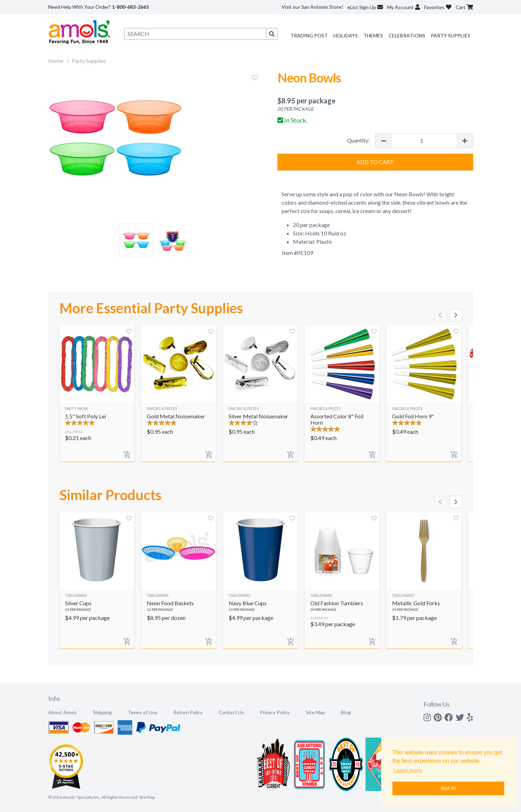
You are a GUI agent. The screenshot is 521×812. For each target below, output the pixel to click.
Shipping (102, 712)
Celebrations (407, 35)
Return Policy (188, 712)
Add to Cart (375, 162)
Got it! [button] (448, 788)
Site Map (315, 712)
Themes (373, 35)
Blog (346, 712)
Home (56, 61)
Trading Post (309, 35)
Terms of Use (143, 712)
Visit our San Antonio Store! (312, 7)
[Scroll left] (440, 315)
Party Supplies (451, 35)
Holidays (346, 35)
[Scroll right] (456, 315)
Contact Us (231, 712)
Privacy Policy (275, 712)
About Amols (63, 712)
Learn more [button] (408, 770)
